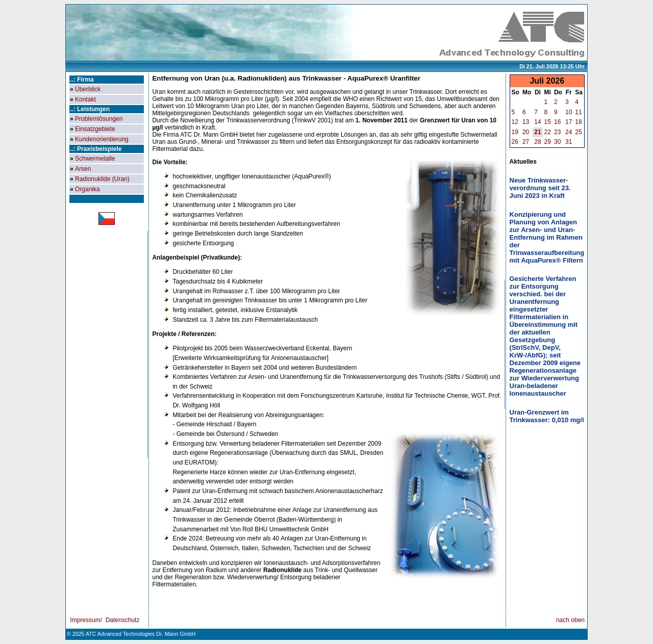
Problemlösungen (99, 119)
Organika (87, 189)
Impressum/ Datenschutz (104, 620)
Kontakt (85, 99)
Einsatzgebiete (95, 129)
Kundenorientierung (102, 139)
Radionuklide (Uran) (102, 179)
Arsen (83, 169)
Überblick (88, 89)
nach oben (570, 620)
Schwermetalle (95, 159)
